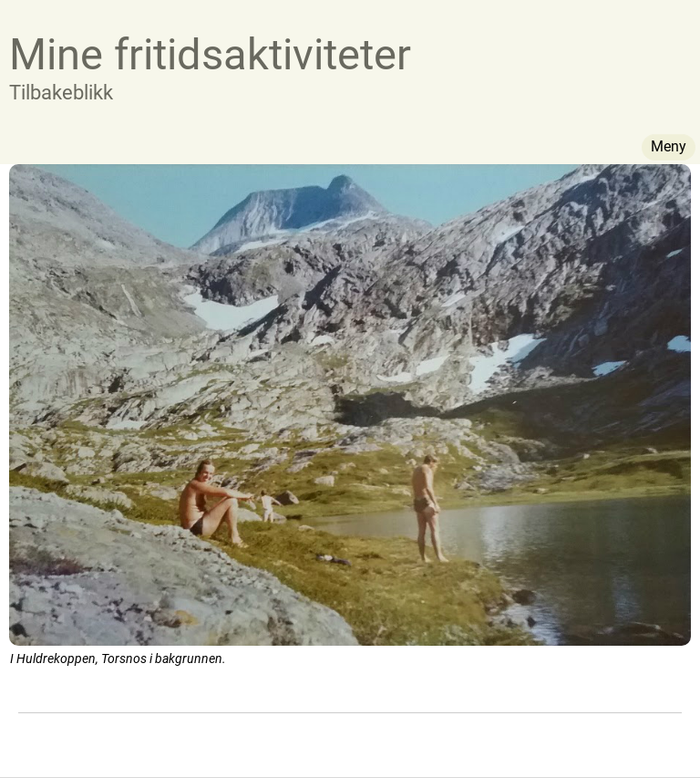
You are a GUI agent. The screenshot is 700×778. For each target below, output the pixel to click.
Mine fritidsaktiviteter (210, 54)
